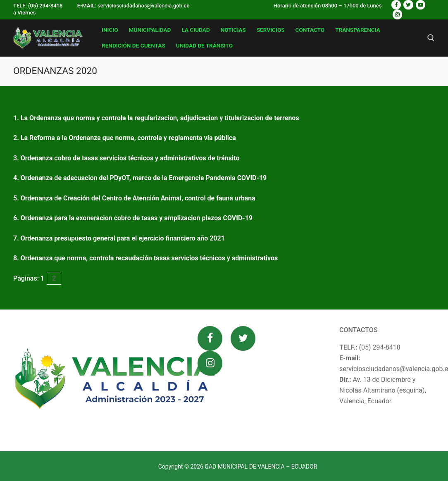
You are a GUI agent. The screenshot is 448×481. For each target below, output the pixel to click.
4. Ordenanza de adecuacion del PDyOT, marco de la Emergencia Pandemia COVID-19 (140, 178)
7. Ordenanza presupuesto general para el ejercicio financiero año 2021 (119, 238)
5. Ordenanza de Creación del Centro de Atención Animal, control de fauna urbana (134, 198)
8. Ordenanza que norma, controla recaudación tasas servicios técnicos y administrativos (145, 258)
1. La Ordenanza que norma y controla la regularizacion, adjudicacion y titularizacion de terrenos (156, 118)
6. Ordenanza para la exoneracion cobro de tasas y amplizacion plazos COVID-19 (133, 218)
